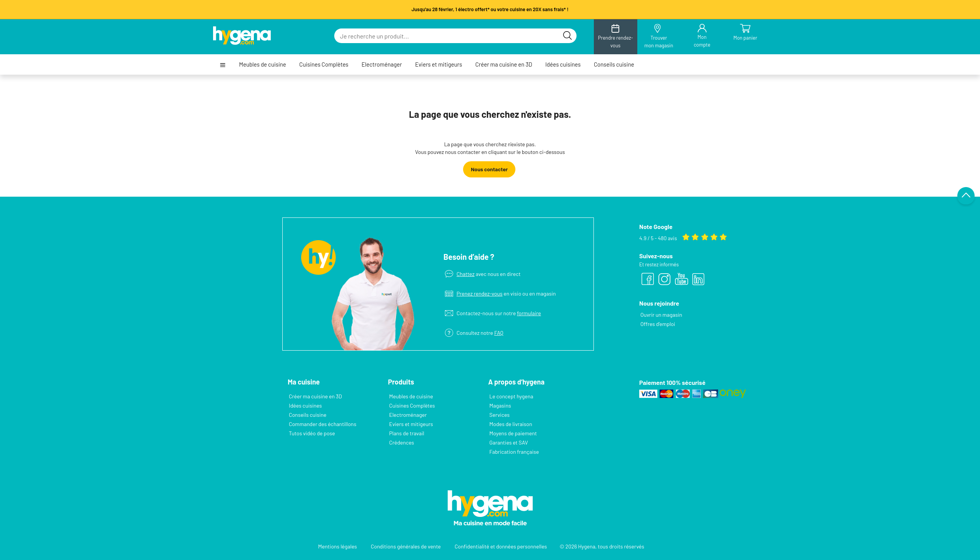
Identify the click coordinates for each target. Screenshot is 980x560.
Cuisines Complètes (324, 64)
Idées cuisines (563, 64)
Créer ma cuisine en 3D (504, 64)
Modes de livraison (511, 424)
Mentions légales (337, 546)
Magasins (500, 405)
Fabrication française (514, 452)
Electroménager (382, 64)
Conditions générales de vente (406, 546)
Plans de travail (407, 433)
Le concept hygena (511, 396)
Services (499, 415)
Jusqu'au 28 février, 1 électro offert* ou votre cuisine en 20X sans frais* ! (490, 9)
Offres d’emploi (658, 324)
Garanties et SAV (508, 442)
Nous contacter (489, 169)
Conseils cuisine (614, 64)
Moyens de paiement (513, 433)
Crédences (402, 442)
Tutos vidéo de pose (312, 433)
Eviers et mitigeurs (438, 64)
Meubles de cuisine (262, 64)
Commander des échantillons (322, 424)
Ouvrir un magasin (661, 315)
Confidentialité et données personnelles (501, 546)
